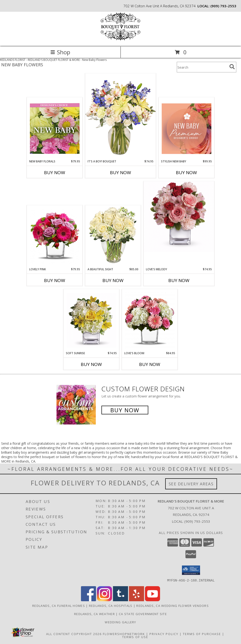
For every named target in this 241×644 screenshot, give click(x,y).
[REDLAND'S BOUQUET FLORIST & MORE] (120, 40)
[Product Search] (202, 67)
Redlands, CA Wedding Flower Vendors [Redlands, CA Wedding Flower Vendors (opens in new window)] (173, 605)
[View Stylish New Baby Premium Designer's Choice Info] (187, 129)
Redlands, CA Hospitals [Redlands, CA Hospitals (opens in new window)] (111, 605)
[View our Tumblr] (120, 600)
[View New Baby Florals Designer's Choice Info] (55, 129)
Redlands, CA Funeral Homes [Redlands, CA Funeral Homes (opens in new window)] (59, 605)
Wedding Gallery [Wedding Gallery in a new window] (120, 622)
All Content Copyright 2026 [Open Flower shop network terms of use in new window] (74, 634)
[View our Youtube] (153, 600)
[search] (232, 67)
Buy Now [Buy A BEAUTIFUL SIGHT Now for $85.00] (113, 280)
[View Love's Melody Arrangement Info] (179, 217)
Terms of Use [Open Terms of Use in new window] (135, 637)
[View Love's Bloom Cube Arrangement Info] (150, 320)
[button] (191, 570)
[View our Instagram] (104, 600)
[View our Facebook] (88, 600)
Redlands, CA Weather (94, 614)
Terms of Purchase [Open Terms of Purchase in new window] (202, 634)
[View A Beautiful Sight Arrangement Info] (113, 236)
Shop (60, 52)
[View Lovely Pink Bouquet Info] (55, 236)
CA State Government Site (143, 614)
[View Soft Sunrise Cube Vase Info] (91, 320)
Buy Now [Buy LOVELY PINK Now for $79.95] (55, 280)
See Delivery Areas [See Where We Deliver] (191, 484)
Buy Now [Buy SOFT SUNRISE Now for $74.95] (91, 364)
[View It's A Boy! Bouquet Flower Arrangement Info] (120, 116)
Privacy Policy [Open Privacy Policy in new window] (164, 634)
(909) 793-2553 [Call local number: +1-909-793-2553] (223, 6)
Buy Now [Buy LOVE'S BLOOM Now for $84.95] (150, 364)
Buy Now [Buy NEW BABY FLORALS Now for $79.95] (55, 173)
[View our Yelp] (137, 600)
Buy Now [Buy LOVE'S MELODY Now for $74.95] (179, 280)
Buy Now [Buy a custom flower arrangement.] (125, 410)
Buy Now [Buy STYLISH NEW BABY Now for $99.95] (186, 173)
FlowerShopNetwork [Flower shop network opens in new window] (124, 634)
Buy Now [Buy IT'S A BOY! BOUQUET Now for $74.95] (120, 173)
